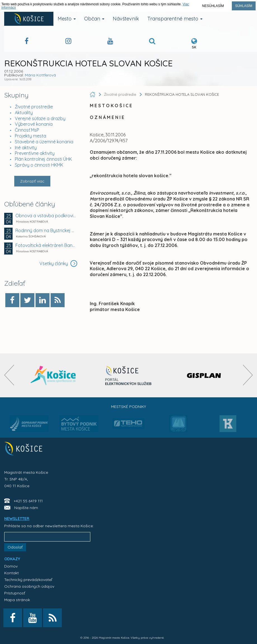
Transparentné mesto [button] (175, 19)
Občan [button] (94, 19)
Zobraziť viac (32, 181)
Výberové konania (34, 124)
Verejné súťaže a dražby (40, 118)
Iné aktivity (26, 148)
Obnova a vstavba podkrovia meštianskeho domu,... (46, 216)
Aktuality (24, 113)
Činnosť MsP (27, 130)
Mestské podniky (128, 407)
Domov (11, 566)
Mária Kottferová (40, 75)
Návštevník (126, 19)
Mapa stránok (17, 600)
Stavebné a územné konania (44, 142)
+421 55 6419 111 (28, 501)
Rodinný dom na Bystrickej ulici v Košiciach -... (46, 230)
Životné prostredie (34, 107)
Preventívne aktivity (35, 153)
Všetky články (58, 263)
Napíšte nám (26, 508)
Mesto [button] (67, 19)
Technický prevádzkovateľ (28, 580)
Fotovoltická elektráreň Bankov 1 (46, 245)
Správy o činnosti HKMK (39, 165)
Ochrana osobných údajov (29, 586)
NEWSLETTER (17, 519)
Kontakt (11, 573)
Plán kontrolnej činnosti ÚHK (43, 159)
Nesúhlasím (213, 6)
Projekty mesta (30, 136)
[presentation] (9, 375)
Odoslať (15, 547)
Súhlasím (244, 6)
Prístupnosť (15, 593)
